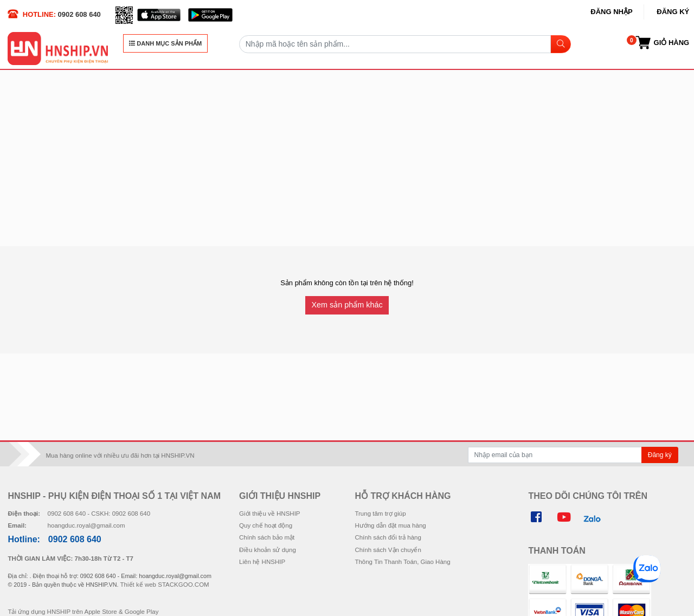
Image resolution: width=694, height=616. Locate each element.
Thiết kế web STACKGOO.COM (165, 585)
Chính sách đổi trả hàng (388, 537)
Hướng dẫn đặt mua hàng (390, 525)
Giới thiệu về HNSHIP (270, 514)
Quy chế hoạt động (266, 525)
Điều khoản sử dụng (268, 550)
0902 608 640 (79, 14)
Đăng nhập (611, 12)
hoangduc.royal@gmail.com (86, 525)
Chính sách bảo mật (267, 537)
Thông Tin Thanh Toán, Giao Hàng (402, 562)
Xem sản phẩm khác (347, 305)
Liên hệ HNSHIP (262, 562)
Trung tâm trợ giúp (380, 514)
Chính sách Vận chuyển (388, 550)
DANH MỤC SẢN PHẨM (165, 43)
